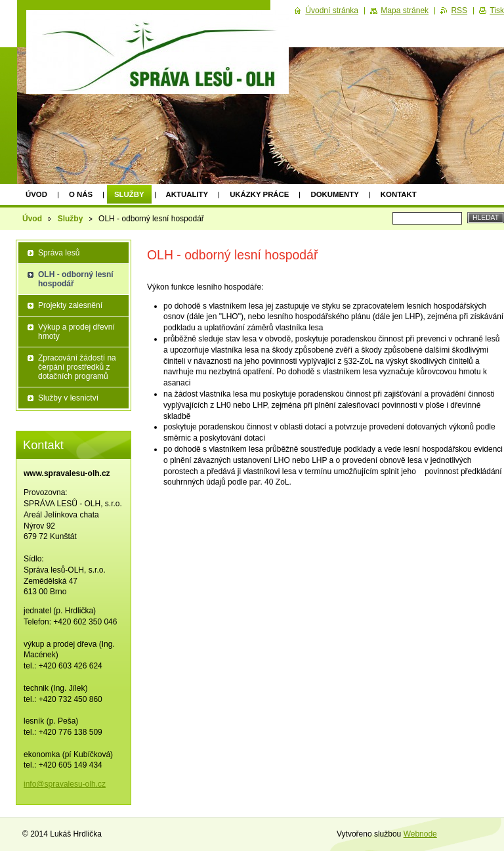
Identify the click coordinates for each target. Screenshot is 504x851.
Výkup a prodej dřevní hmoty (76, 332)
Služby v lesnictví (68, 398)
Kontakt (399, 194)
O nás (81, 194)
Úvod (36, 194)
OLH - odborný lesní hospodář (76, 279)
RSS (459, 11)
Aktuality (187, 194)
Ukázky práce (259, 194)
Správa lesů (59, 253)
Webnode (420, 834)
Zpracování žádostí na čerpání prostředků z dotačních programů (77, 367)
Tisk (497, 11)
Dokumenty (334, 194)
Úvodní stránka (332, 11)
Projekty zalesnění (70, 305)
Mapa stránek (405, 11)
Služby (129, 194)
